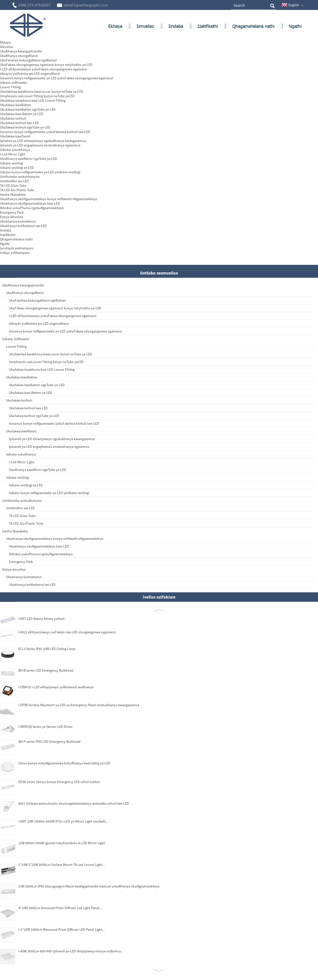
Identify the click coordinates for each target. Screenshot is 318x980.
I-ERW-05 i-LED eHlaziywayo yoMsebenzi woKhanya (49, 673)
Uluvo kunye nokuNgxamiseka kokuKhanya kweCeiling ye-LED (39, 754)
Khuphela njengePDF (244, 108)
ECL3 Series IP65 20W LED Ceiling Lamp (47, 635)
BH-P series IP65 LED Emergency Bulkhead (44, 728)
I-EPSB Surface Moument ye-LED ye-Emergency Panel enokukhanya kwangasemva (49, 694)
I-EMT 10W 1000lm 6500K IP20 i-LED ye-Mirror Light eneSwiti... (50, 817)
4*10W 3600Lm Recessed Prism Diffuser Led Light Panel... (46, 911)
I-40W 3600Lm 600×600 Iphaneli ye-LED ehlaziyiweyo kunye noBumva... (50, 954)
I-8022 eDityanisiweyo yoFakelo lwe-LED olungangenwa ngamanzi (47, 618)
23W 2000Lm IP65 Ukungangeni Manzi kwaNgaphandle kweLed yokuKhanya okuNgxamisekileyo (37, 887)
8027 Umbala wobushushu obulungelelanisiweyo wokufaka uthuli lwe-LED (48, 798)
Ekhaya (18, 50)
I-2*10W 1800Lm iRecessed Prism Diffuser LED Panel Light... (48, 933)
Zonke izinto (40, 50)
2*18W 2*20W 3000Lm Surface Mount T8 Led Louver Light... (50, 858)
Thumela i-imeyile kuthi (192, 108)
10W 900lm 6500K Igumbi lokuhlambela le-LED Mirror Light (49, 839)
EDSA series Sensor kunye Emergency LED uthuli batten (50, 774)
